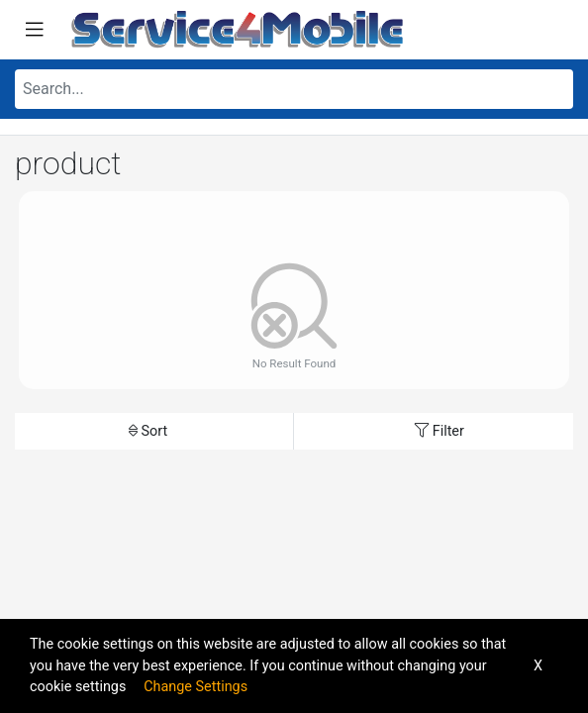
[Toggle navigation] (35, 30)
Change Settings (196, 687)
